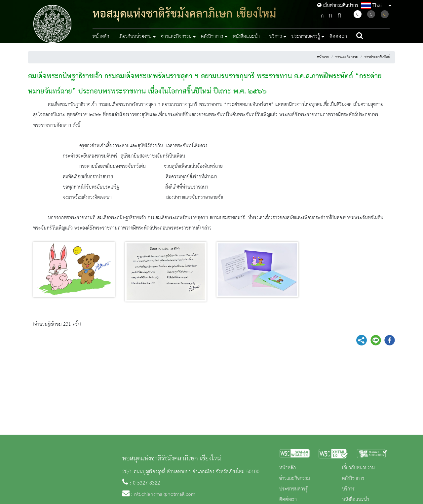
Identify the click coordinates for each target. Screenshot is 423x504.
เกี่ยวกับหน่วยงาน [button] (135, 37)
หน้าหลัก (101, 37)
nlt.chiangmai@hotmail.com (165, 494)
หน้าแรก (323, 57)
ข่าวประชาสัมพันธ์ (377, 57)
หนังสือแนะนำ (246, 37)
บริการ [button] (276, 37)
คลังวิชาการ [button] (212, 37)
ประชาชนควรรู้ (293, 489)
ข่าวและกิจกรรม (347, 57)
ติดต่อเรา (338, 37)
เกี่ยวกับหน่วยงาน (358, 468)
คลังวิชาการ (353, 479)
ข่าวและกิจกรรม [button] (176, 37)
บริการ (348, 489)
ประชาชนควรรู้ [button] (306, 37)
